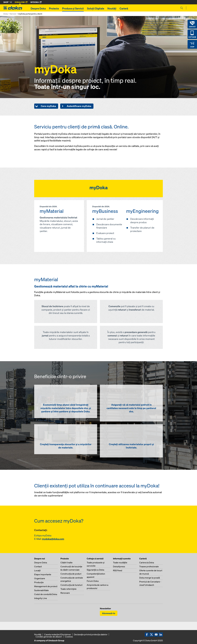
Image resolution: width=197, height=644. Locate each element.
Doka (6, 14)
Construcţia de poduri (71, 574)
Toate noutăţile (120, 562)
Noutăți (112, 8)
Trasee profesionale (149, 566)
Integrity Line (41, 598)
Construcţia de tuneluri (71, 585)
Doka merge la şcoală (150, 578)
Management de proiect (46, 586)
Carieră (124, 8)
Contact (38, 566)
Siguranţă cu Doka (95, 570)
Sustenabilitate (41, 590)
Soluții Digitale (96, 8)
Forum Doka (93, 581)
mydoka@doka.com (53, 539)
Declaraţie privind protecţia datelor (91, 634)
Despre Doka (38, 8)
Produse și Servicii (73, 8)
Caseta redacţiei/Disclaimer (58, 634)
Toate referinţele (68, 589)
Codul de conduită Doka (46, 594)
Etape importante (43, 574)
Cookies (69, 637)
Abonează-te (109, 613)
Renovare (65, 593)
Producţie (39, 582)
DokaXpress (119, 566)
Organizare (40, 578)
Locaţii (37, 570)
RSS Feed (118, 570)
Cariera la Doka (147, 562)
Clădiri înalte (66, 562)
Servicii (13, 14)
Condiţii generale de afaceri (49, 637)
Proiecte (54, 8)
